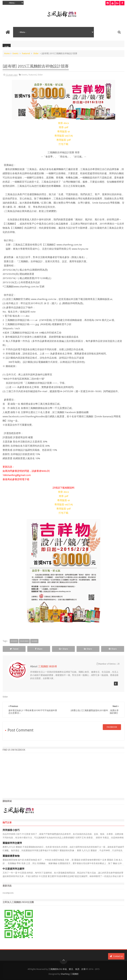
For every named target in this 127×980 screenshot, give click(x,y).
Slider (36, 53)
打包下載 (63, 144)
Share (39, 649)
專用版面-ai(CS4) (64, 136)
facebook (112, 727)
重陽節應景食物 (11, 856)
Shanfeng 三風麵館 (70, 974)
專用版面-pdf (63, 140)
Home (7, 53)
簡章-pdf (63, 127)
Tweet (14, 649)
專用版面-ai (63, 132)
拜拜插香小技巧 (11, 830)
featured (26, 53)
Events (16, 53)
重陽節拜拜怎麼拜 (12, 843)
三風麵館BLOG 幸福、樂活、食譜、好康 (67, 969)
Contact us (116, 956)
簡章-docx (63, 123)
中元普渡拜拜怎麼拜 (13, 869)
